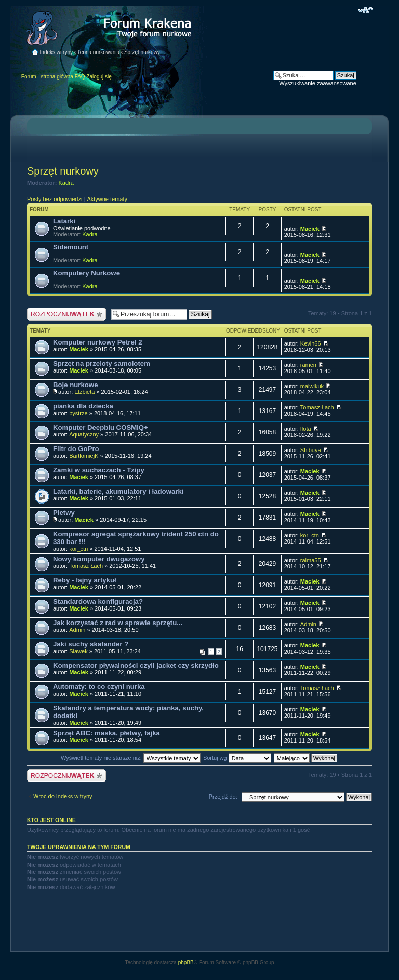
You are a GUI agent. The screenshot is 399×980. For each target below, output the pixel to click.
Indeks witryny (56, 52)
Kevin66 (311, 343)
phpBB (186, 963)
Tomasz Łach (317, 407)
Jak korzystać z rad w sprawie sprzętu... (118, 623)
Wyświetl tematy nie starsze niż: (131, 758)
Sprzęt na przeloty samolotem (102, 363)
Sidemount (71, 247)
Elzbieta (84, 392)
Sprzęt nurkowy (142, 52)
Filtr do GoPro (76, 449)
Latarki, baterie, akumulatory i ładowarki (118, 491)
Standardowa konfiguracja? (98, 601)
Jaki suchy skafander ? (91, 644)
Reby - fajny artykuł (85, 580)
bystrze (78, 413)
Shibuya (311, 450)
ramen (308, 365)
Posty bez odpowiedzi (55, 199)
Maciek (310, 229)
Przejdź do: (223, 797)
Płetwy (64, 513)
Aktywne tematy (107, 199)
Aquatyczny (84, 434)
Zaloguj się (99, 77)
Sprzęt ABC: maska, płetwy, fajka (107, 733)
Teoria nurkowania (98, 52)
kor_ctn (78, 549)
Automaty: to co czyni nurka (99, 687)
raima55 (311, 560)
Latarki (64, 221)
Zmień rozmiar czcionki (365, 10)
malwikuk (312, 386)
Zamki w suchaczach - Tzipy (99, 470)
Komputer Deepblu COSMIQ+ (101, 427)
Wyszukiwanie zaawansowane (317, 83)
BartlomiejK (84, 456)
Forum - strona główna (47, 77)
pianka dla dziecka (83, 406)
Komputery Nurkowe (87, 273)
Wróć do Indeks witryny (63, 796)
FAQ (80, 77)
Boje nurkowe (75, 385)
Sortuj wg (237, 758)
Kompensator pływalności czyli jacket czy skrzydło (136, 665)
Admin (77, 630)
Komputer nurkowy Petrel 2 (97, 342)
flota (306, 429)
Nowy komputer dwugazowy (99, 559)
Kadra (66, 183)
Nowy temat (66, 314)
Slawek (78, 651)
